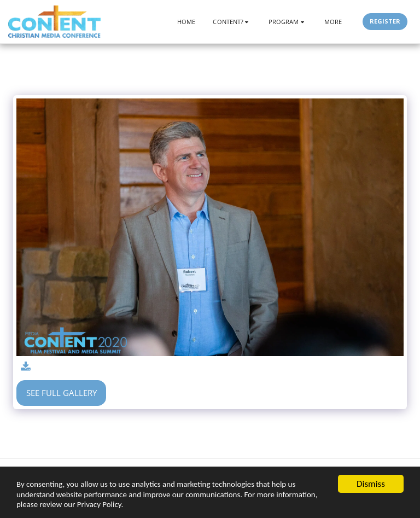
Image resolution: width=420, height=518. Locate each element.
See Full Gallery (62, 393)
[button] (232, 22)
